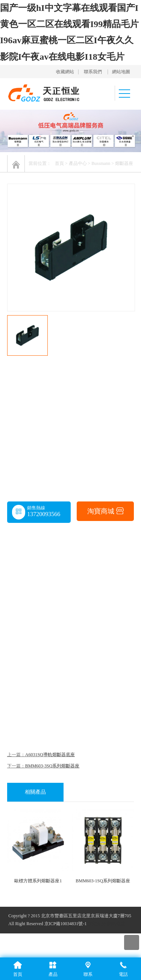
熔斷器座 (124, 163)
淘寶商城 (105, 512)
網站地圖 (121, 72)
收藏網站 (65, 72)
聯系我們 (93, 72)
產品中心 (78, 163)
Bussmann (101, 163)
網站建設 (116, 924)
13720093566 (44, 514)
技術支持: (97, 924)
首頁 (59, 163)
